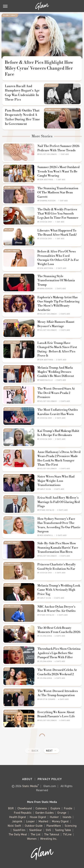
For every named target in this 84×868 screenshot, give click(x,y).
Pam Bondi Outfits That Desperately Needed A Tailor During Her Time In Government (22, 117)
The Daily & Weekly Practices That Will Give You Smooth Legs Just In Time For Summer (58, 214)
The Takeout (52, 835)
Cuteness (41, 808)
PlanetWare (54, 826)
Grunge (62, 813)
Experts (8, 430)
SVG (48, 830)
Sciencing (71, 826)
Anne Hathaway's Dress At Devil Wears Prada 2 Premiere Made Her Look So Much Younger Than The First (59, 458)
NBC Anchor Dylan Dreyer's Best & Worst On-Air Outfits (56, 609)
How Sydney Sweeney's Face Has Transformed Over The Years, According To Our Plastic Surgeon (59, 525)
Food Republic (23, 813)
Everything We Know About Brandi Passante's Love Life (56, 714)
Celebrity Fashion (53, 110)
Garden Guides (44, 813)
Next (49, 751)
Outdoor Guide (34, 826)
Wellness (9, 230)
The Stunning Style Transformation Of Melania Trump (56, 280)
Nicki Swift (14, 826)
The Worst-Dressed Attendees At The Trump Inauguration (58, 693)
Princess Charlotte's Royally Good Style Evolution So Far (57, 567)
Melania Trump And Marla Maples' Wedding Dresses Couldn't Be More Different (56, 372)
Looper (30, 821)
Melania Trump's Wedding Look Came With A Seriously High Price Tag (59, 590)
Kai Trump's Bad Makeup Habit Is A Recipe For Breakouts (58, 433)
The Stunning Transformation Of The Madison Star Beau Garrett (58, 193)
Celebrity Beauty (10, 15)
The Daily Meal (18, 835)
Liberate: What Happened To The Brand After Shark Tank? (57, 233)
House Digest (38, 817)
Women (32, 839)
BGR (11, 808)
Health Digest (18, 817)
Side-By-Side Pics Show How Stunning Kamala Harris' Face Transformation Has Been (58, 548)
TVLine (67, 835)
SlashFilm (19, 830)
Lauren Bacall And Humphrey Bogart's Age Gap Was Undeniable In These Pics (22, 93)
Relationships (51, 85)
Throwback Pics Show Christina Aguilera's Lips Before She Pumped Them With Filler (59, 653)
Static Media (30, 786)
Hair (6, 209)
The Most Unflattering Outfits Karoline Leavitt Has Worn (58, 412)
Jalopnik (17, 821)
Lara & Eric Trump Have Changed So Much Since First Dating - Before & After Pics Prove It (57, 349)
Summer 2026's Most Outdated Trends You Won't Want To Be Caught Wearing (58, 171)
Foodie (68, 808)
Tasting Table (63, 830)
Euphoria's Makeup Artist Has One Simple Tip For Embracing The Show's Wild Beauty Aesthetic (58, 304)
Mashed (43, 821)
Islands (67, 817)
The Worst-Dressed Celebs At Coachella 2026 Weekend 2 (57, 672)
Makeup (8, 297)
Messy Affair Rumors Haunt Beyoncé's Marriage (56, 324)
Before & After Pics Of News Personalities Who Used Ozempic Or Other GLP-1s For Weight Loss (58, 258)
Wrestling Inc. (49, 839)
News (7, 145)
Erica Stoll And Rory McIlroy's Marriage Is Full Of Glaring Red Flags (59, 502)
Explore (55, 808)
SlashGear (36, 830)
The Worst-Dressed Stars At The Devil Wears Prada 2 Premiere (56, 393)
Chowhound (25, 808)
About (27, 779)
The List (36, 835)
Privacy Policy (50, 779)
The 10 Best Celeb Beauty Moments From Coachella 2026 (59, 630)
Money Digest (60, 821)
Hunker (54, 817)
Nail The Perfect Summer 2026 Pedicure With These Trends (58, 148)
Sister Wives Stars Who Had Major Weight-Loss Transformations (56, 481)
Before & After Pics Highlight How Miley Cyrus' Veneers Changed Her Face (39, 68)
